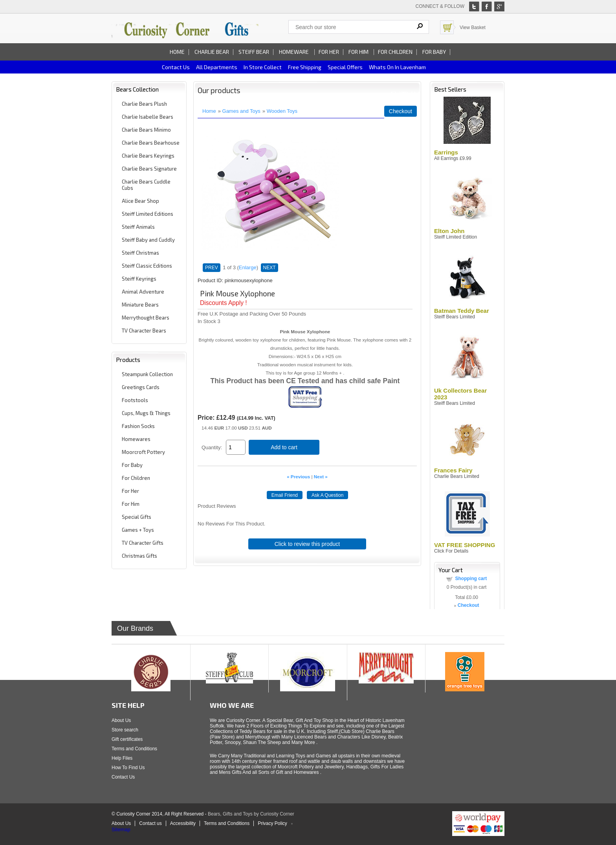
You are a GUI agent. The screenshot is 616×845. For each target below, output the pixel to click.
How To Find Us (128, 768)
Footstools (135, 400)
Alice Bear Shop (140, 201)
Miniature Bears (140, 305)
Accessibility (183, 823)
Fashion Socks (138, 426)
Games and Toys (241, 111)
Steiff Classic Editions (147, 266)
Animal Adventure (143, 292)
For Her (329, 52)
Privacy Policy (272, 823)
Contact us (176, 67)
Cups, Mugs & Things (146, 413)
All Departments (217, 67)
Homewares (136, 439)
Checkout (401, 111)
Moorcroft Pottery (143, 452)
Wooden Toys (282, 111)
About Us (121, 720)
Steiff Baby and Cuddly (148, 240)
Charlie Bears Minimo (146, 130)
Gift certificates (127, 739)
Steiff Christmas (140, 253)
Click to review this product (307, 544)
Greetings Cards (141, 387)
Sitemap (121, 829)
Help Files (122, 758)
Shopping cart (471, 579)
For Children (395, 52)
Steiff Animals (138, 227)
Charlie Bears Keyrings (148, 156)
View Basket (473, 28)
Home (177, 52)
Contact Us (123, 777)
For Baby (434, 52)
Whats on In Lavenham (397, 67)
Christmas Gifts (139, 556)
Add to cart (284, 447)
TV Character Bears (144, 331)
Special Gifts (137, 517)
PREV (212, 268)
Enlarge (248, 267)
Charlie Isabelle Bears (148, 117)
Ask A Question (327, 495)
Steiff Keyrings (139, 279)
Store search (125, 730)
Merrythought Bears (146, 318)
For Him (359, 52)
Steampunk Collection (147, 374)
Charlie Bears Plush (144, 104)
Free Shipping (305, 67)
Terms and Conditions (134, 749)
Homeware (294, 52)
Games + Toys (138, 530)
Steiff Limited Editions (148, 214)
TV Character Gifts (143, 543)
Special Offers (345, 67)
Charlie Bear (212, 52)
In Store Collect (263, 67)
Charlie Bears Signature (149, 169)
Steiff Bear (254, 52)
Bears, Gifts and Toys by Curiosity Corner (251, 814)
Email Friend (285, 495)
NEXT (269, 268)
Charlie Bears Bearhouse (151, 143)
